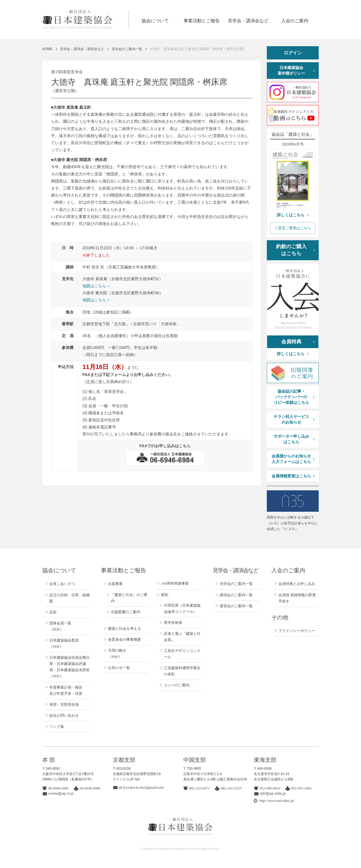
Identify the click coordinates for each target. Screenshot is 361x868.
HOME (47, 49)
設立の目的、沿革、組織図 (70, 598)
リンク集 (57, 726)
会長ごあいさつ (62, 584)
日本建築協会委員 (64, 643)
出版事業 (115, 584)
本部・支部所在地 (64, 705)
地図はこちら (94, 286)
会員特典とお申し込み (297, 584)
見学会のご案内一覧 (127, 49)
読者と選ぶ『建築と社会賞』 (182, 637)
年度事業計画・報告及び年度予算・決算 (66, 690)
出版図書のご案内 (126, 612)
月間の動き (117, 654)
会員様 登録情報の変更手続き (297, 598)
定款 (53, 612)
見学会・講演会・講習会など (82, 49)
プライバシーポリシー (297, 631)
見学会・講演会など (248, 21)
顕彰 (165, 595)
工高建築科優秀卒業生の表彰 (182, 671)
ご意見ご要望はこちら (293, 228)
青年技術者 (173, 623)
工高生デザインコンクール (182, 654)
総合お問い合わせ (64, 715)
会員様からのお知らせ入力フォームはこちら (291, 459)
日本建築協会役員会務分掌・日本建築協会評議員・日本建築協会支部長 (70, 667)
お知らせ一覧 (119, 668)
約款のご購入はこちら (291, 250)
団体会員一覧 (60, 626)
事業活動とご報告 (202, 21)
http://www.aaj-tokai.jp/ (277, 801)
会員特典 (291, 342)
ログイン (293, 53)
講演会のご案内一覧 (236, 595)
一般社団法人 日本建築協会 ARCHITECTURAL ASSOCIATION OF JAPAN (85, 20)
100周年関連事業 (175, 583)
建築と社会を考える (125, 628)
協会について (155, 21)
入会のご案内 (295, 21)
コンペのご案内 (177, 685)
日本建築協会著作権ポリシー (291, 71)
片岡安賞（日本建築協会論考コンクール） (182, 608)
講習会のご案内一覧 (236, 606)
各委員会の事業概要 (125, 639)
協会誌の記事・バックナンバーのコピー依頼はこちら (291, 397)
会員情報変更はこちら (291, 476)
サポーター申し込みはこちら (291, 439)
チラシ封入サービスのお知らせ (291, 419)
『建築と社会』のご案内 (129, 598)
